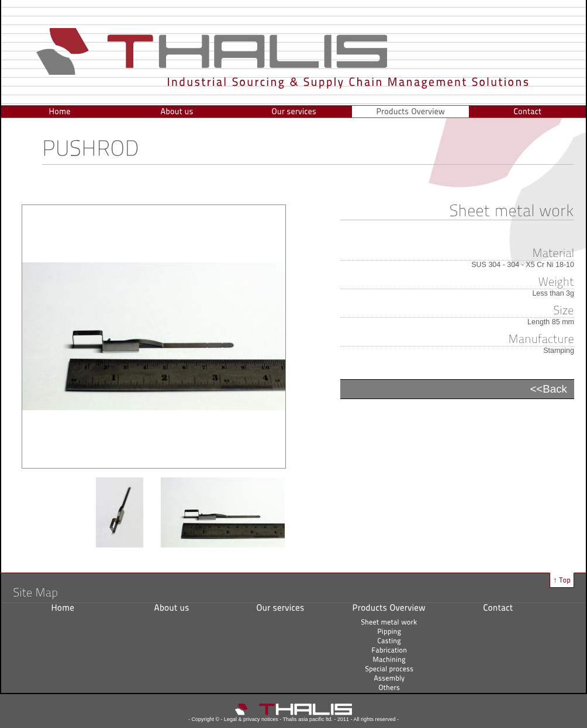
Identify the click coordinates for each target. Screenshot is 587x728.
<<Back (548, 389)
